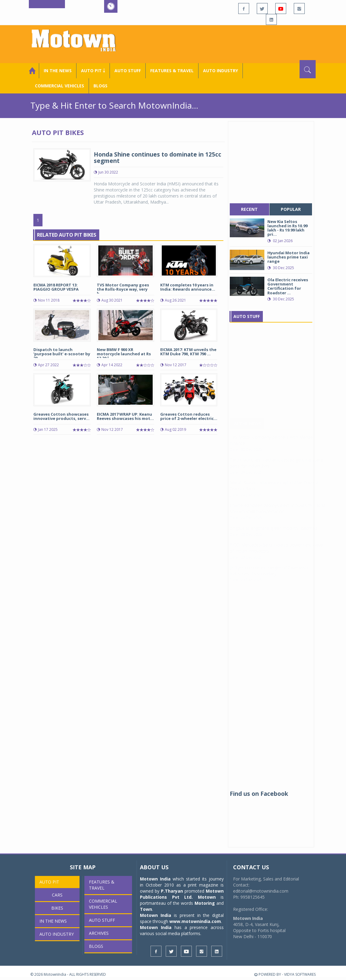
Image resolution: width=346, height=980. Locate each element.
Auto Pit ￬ (93, 71)
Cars (57, 895)
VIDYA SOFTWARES (300, 974)
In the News (58, 71)
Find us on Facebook (259, 794)
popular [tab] (291, 209)
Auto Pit (49, 882)
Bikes (57, 908)
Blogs (100, 86)
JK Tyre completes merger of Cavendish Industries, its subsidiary (269, 577)
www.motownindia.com (195, 921)
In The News (247, 429)
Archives (99, 933)
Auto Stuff (128, 71)
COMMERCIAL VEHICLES (59, 86)
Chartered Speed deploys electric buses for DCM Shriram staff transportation (277, 514)
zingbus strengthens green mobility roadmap (274, 534)
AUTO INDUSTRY (220, 71)
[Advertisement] (231, 43)
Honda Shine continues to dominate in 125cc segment (158, 158)
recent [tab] (249, 209)
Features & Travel (172, 71)
